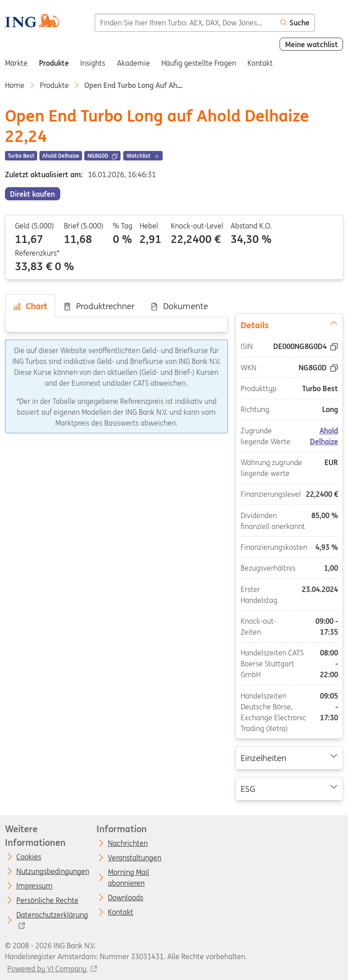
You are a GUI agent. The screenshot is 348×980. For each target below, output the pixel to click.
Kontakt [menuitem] (260, 63)
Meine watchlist (312, 44)
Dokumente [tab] (179, 306)
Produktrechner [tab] (99, 306)
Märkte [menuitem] (16, 63)
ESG (289, 788)
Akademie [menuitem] (133, 63)
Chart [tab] (30, 306)
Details (289, 325)
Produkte (54, 85)
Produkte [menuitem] (54, 63)
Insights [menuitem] (93, 63)
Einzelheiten (289, 757)
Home (15, 85)
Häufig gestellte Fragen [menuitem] (199, 63)
